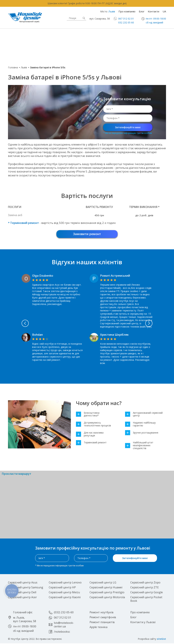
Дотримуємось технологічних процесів (93, 425)
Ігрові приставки (133, 41)
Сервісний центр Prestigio (107, 593)
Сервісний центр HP (62, 588)
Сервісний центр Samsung (26, 588)
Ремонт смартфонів (103, 618)
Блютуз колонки (80, 58)
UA (164, 11)
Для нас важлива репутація (90, 435)
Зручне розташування (142, 433)
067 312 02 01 (126, 19)
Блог (142, 11)
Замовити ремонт (87, 234)
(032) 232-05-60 (64, 613)
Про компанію (127, 11)
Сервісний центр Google (147, 593)
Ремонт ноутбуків (102, 613)
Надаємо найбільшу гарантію (140, 425)
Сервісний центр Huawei (106, 588)
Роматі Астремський (115, 276)
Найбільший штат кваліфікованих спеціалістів (139, 446)
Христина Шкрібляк (114, 335)
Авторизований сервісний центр (144, 415)
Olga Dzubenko (43, 276)
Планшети (25, 41)
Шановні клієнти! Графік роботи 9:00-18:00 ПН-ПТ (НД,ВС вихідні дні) (87, 3)
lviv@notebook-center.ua (64, 625)
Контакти (154, 11)
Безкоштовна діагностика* (88, 415)
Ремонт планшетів (102, 623)
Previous (17, 324)
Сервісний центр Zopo (145, 583)
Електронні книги (80, 41)
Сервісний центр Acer (22, 598)
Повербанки (21, 58)
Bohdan (37, 335)
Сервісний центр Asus (23, 583)
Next (157, 324)
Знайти (84, 18)
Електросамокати (134, 50)
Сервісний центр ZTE (145, 588)
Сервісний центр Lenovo (65, 583)
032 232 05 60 (126, 22)
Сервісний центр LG (103, 583)
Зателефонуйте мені (128, 127)
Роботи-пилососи (81, 50)
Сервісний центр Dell (22, 593)
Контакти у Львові (143, 623)
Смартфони (135, 33)
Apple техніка (81, 33)
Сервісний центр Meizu (64, 593)
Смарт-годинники (26, 50)
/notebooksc (62, 632)
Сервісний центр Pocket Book (146, 600)
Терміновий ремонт (91, 443)
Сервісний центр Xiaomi (65, 598)
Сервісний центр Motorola (107, 598)
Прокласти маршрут (16, 474)
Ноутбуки (25, 33)
